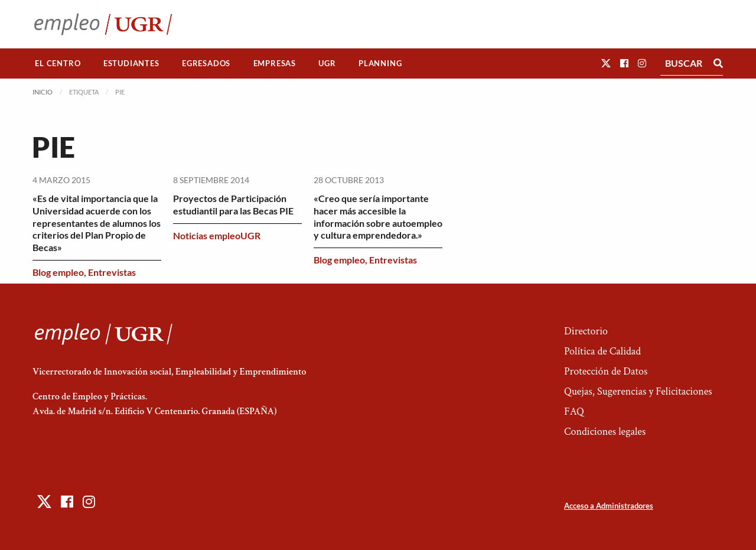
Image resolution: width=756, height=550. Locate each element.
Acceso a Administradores (609, 506)
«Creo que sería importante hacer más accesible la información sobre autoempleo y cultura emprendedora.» (378, 217)
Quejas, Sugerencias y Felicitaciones (638, 391)
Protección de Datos (606, 371)
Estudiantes (131, 63)
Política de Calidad (602, 351)
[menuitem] (58, 64)
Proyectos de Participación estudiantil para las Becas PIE (233, 204)
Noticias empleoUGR (217, 235)
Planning (380, 63)
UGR (327, 63)
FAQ (574, 411)
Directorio (586, 331)
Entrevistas (112, 272)
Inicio (43, 92)
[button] (606, 63)
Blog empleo (58, 272)
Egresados (206, 63)
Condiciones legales (605, 432)
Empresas (275, 63)
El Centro (58, 63)
